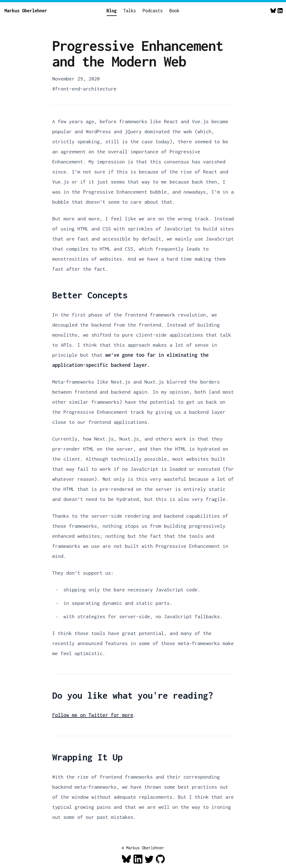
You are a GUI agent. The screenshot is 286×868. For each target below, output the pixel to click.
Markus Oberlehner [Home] (26, 11)
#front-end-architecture (84, 89)
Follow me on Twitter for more (93, 715)
